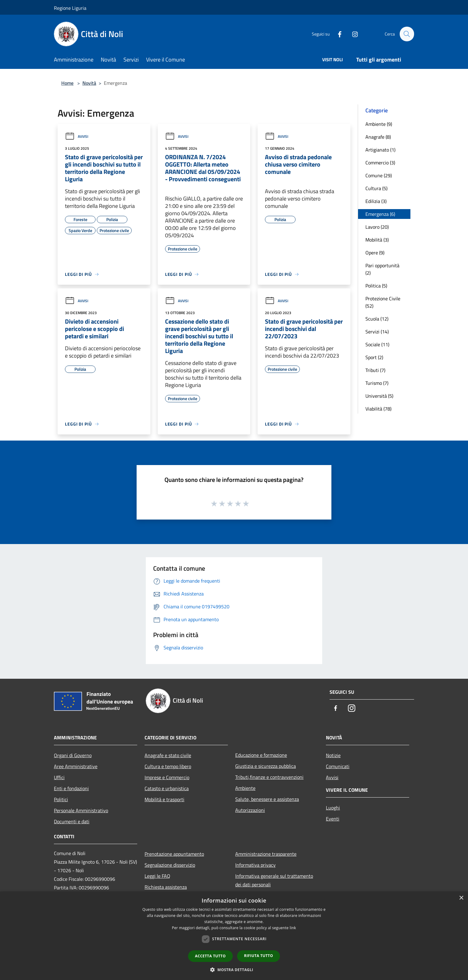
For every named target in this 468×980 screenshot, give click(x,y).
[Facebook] (337, 34)
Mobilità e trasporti (164, 799)
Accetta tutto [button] (210, 956)
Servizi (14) (377, 332)
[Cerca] (407, 34)
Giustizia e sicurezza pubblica (266, 766)
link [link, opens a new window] (293, 928)
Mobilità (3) (377, 240)
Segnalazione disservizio (170, 865)
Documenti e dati (72, 821)
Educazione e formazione (261, 755)
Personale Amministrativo (81, 810)
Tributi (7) (375, 370)
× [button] (461, 898)
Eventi (333, 819)
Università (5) (379, 396)
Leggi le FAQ (157, 876)
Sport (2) (374, 357)
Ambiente (245, 788)
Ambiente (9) (379, 124)
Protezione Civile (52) (383, 302)
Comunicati (338, 766)
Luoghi (333, 808)
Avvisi (77, 136)
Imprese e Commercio (167, 777)
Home (67, 83)
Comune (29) (379, 175)
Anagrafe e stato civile (168, 755)
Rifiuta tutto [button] (259, 956)
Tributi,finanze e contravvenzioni (269, 777)
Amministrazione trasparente (266, 854)
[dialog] (234, 936)
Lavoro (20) (377, 227)
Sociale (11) (377, 344)
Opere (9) (375, 253)
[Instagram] (352, 34)
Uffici (59, 777)
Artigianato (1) (380, 150)
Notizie (333, 755)
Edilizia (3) (376, 201)
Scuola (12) (377, 319)
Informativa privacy (255, 865)
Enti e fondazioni (71, 788)
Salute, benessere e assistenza (267, 799)
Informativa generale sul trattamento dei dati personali (274, 880)
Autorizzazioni (250, 810)
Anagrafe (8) (378, 137)
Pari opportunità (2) (382, 269)
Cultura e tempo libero (168, 766)
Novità (89, 83)
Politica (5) (376, 286)
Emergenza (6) (380, 214)
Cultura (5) (376, 188)
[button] (234, 970)
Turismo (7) (377, 383)
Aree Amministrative (76, 766)
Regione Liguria (70, 8)
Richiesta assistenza (166, 887)
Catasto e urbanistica (167, 788)
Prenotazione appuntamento (174, 854)
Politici (61, 799)
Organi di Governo (73, 755)
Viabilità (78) (378, 409)
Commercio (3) (380, 163)
